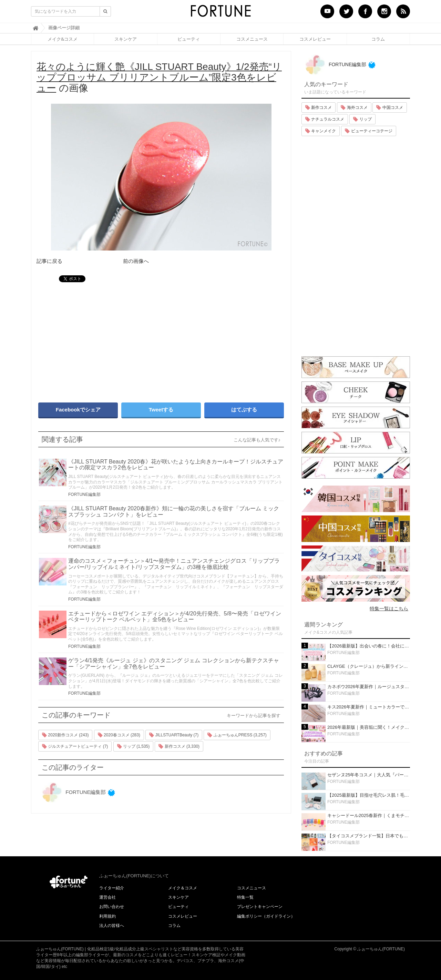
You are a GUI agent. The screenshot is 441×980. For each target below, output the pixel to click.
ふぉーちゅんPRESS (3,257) (237, 735)
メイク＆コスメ (183, 888)
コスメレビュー (315, 39)
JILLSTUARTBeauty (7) (174, 735)
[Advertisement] (96, 339)
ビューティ (189, 39)
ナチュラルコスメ (325, 119)
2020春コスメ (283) (119, 735)
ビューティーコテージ (368, 131)
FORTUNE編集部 (84, 494)
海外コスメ (354, 108)
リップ (362, 119)
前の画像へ (136, 261)
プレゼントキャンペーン (260, 907)
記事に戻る (49, 261)
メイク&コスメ (63, 39)
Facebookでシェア (78, 410)
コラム (378, 39)
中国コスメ (389, 108)
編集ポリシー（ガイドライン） (266, 916)
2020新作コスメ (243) (65, 735)
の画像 (159, 77)
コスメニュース (252, 39)
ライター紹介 (112, 888)
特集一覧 (245, 897)
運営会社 (107, 897)
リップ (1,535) (134, 746)
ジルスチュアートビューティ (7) (75, 746)
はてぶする (244, 410)
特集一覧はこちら (389, 609)
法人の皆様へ (112, 926)
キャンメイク (321, 131)
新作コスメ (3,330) (179, 746)
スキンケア (126, 39)
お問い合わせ (112, 907)
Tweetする (161, 410)
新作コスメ (319, 108)
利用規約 (107, 916)
